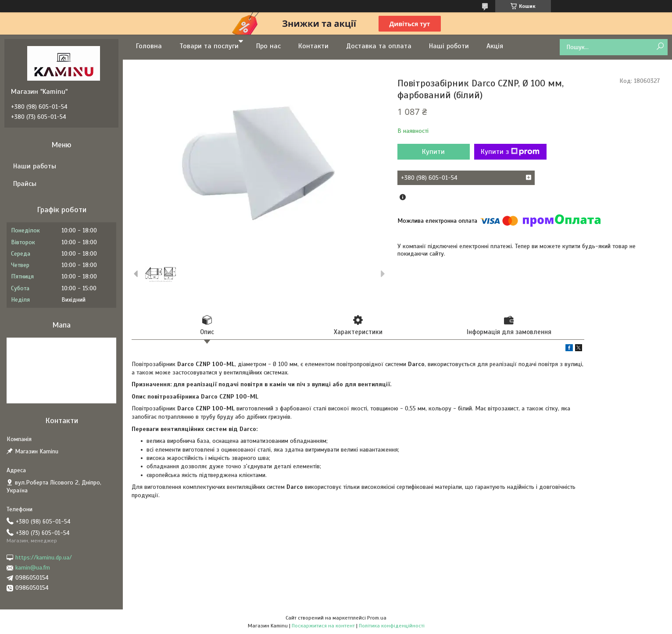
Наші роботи (449, 46)
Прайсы (25, 184)
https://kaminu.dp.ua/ (44, 557)
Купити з (510, 152)
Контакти (313, 46)
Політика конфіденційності (392, 626)
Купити (433, 152)
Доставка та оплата (379, 46)
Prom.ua (377, 618)
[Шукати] (660, 47)
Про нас (268, 46)
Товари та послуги (209, 46)
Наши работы (35, 166)
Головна (149, 46)
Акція (495, 46)
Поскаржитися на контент (323, 626)
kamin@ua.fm (33, 568)
